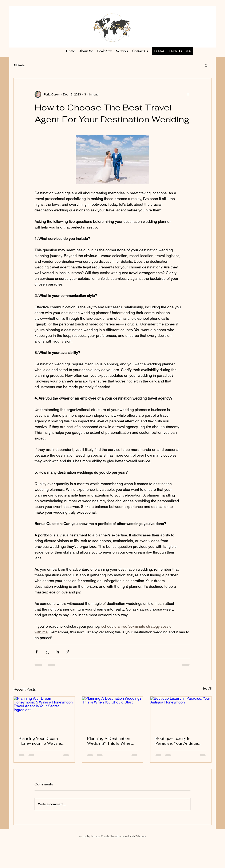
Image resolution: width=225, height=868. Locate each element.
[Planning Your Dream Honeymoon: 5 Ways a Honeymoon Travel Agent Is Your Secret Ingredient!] (44, 714)
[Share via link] (68, 652)
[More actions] (188, 94)
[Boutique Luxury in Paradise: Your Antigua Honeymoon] (181, 714)
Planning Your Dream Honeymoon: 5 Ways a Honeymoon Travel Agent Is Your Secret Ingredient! (43, 741)
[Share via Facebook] (37, 652)
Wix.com (141, 836)
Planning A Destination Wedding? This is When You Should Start (109, 741)
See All (207, 688)
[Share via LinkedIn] (57, 652)
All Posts (19, 65)
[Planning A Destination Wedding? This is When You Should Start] (113, 714)
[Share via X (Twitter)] (47, 652)
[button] (206, 65)
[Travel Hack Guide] (173, 51)
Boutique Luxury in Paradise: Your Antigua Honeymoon (177, 741)
